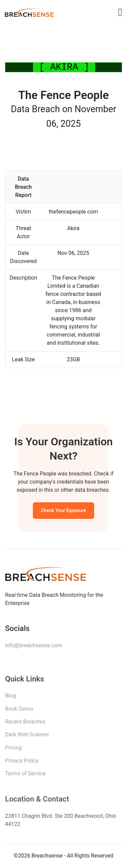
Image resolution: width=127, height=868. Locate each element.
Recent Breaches (25, 724)
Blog (10, 698)
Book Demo (19, 711)
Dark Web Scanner (27, 737)
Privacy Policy (22, 763)
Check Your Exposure (63, 512)
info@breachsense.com (34, 647)
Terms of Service (25, 776)
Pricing (14, 750)
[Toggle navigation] (120, 12)
